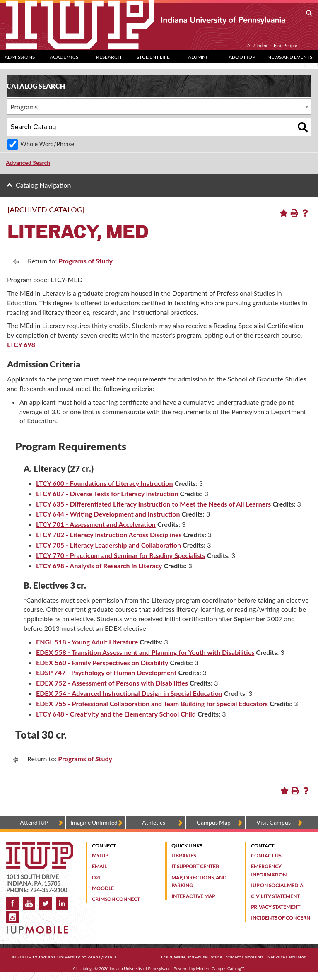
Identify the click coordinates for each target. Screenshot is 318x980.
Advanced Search (28, 163)
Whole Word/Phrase (47, 144)
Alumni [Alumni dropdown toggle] (198, 57)
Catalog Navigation (43, 185)
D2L (96, 877)
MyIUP (100, 856)
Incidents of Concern (281, 918)
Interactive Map (193, 896)
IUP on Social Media (277, 885)
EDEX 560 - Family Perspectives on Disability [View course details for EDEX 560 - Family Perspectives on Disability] (102, 663)
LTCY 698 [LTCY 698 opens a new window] (21, 344)
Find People (285, 46)
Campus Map (214, 822)
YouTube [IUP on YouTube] (29, 903)
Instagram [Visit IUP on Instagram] (12, 917)
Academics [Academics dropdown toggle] (64, 57)
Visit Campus (273, 822)
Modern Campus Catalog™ (220, 968)
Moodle (103, 888)
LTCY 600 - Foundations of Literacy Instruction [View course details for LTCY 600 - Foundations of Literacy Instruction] (105, 483)
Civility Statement (275, 896)
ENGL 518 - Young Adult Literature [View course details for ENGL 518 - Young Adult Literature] (87, 642)
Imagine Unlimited (94, 822)
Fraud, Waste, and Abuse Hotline (192, 957)
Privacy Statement (276, 907)
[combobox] (159, 106)
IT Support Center (195, 866)
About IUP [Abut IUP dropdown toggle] (242, 57)
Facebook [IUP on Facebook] (12, 903)
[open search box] (309, 13)
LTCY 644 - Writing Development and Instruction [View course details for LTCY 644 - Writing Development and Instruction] (108, 514)
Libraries (184, 856)
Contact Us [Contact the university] (266, 856)
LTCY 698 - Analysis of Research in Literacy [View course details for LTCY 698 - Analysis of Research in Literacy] (99, 566)
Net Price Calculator (287, 957)
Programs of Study (86, 261)
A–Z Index (257, 46)
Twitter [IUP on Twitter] (46, 903)
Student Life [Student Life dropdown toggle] (153, 57)
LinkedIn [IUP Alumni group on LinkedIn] (62, 903)
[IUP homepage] (40, 846)
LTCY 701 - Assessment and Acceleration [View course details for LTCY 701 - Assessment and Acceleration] (96, 524)
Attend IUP (34, 822)
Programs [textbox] (24, 107)
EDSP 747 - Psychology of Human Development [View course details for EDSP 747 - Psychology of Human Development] (106, 672)
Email (99, 866)
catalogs (86, 968)
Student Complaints (245, 957)
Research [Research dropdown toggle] (109, 57)
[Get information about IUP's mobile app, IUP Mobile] (38, 927)
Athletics (154, 822)
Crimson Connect (116, 899)
